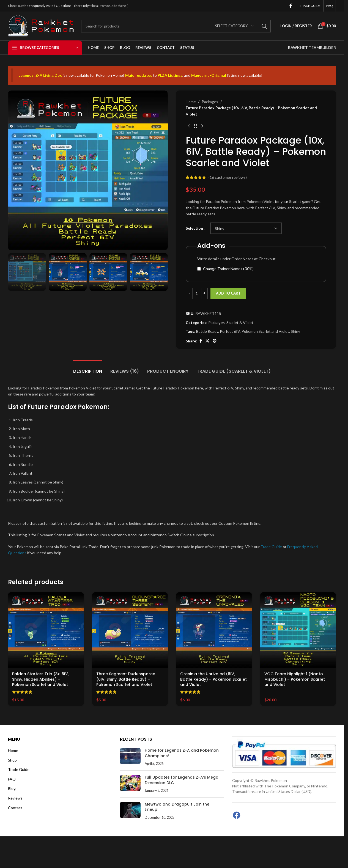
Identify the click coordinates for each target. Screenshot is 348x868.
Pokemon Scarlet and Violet (265, 331)
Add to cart (228, 293)
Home (191, 102)
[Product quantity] (197, 294)
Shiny (295, 331)
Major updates (139, 75)
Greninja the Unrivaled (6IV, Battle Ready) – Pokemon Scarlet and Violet (213, 679)
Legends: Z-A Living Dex (40, 75)
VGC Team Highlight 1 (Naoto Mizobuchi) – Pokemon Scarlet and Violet (295, 679)
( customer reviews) (228, 177)
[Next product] (202, 126)
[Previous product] (189, 126)
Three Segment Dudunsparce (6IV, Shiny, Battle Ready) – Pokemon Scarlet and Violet (126, 679)
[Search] (176, 26)
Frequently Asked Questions (50, 6)
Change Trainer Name (228, 269)
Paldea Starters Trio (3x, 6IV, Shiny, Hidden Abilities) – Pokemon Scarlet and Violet (40, 679)
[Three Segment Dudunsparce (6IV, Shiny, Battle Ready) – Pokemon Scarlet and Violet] (130, 630)
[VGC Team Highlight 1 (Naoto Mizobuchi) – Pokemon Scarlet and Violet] (298, 630)
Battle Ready (207, 331)
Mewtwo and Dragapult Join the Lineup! (177, 807)
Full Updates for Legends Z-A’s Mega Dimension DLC (182, 780)
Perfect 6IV (230, 331)
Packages (210, 102)
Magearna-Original (209, 75)
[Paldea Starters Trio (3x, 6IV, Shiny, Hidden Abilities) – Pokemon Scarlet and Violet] (46, 630)
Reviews (15, 798)
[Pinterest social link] (215, 341)
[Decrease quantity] (189, 294)
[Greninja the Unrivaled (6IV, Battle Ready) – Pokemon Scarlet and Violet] (214, 630)
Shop (12, 760)
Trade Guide (271, 547)
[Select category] (234, 26)
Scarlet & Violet (240, 322)
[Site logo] (42, 25)
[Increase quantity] (204, 294)
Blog (12, 788)
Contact (15, 808)
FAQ (12, 779)
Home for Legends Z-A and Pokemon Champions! (182, 753)
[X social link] (207, 341)
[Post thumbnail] (130, 757)
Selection (194, 228)
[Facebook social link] (291, 6)
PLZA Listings (170, 75)
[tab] (88, 368)
